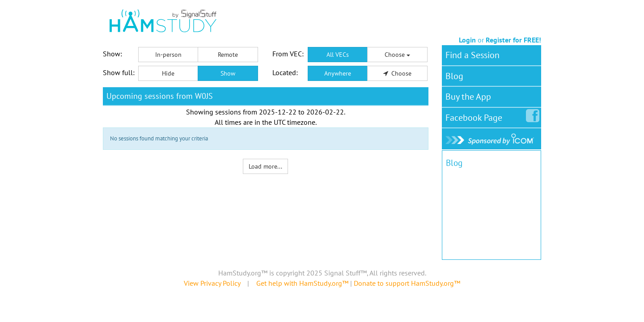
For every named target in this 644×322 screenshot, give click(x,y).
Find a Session (472, 55)
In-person (168, 55)
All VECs (338, 55)
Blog (454, 76)
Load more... (265, 166)
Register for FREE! (513, 40)
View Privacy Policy (212, 283)
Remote (228, 55)
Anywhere (338, 73)
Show (228, 73)
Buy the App (468, 97)
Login (467, 40)
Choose (397, 55)
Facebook (476, 116)
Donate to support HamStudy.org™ (407, 283)
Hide (168, 73)
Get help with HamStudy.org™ (302, 283)
